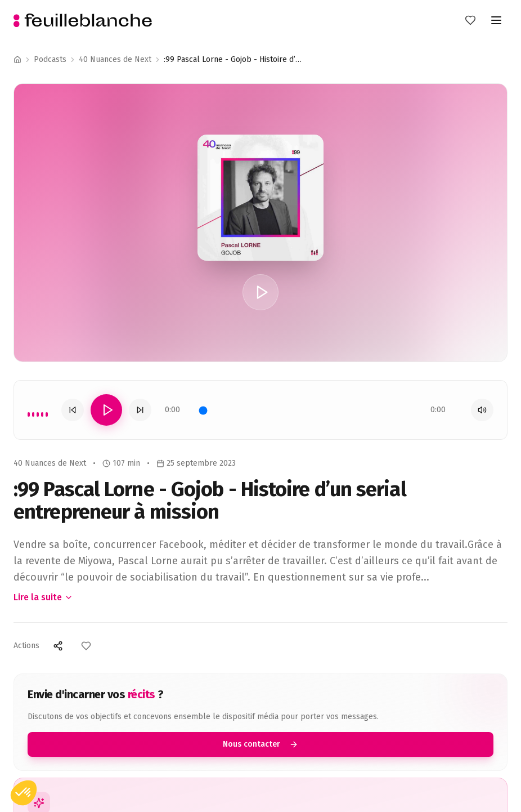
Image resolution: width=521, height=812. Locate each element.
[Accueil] (17, 60)
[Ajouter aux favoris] (86, 646)
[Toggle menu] (496, 20)
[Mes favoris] (470, 20)
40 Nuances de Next (115, 59)
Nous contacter (260, 744)
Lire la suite (43, 597)
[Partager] (58, 646)
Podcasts (50, 59)
